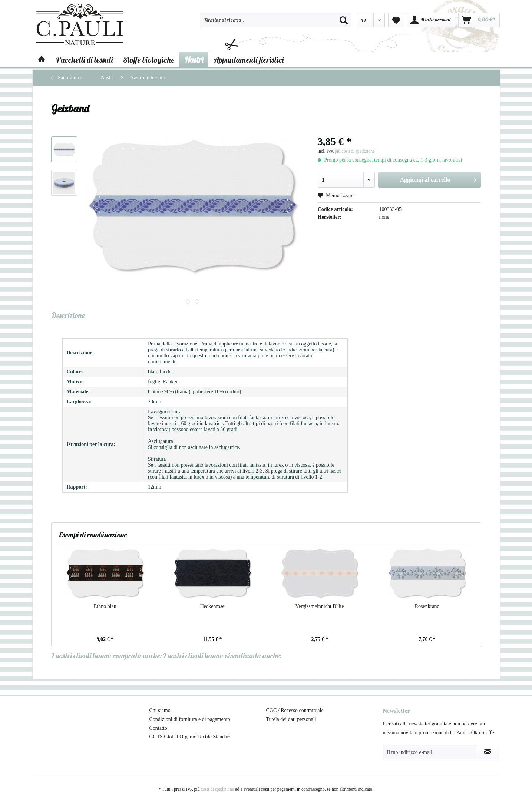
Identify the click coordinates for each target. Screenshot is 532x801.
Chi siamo (160, 710)
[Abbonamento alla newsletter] (488, 752)
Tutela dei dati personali (291, 719)
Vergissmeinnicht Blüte (320, 606)
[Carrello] (479, 20)
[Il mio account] (431, 20)
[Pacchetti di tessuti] (84, 60)
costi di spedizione (217, 789)
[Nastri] (194, 60)
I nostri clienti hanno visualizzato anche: (222, 656)
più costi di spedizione (355, 151)
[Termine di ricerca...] (276, 20)
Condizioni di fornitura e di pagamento (190, 719)
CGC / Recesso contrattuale (295, 710)
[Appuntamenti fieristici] (249, 60)
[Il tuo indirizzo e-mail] (430, 752)
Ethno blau (105, 606)
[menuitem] (276, 23)
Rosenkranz (427, 606)
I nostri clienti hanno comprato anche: (107, 656)
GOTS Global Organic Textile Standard (191, 737)
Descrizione (68, 315)
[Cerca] (344, 20)
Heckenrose (212, 606)
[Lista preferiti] (396, 20)
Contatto (158, 728)
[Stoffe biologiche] (149, 60)
